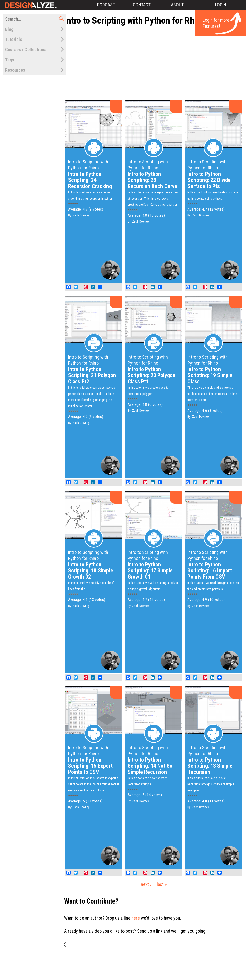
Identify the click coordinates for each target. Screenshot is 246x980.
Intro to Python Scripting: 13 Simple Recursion (210, 766)
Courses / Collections (26, 50)
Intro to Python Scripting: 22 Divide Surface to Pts (209, 180)
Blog (9, 29)
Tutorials (14, 39)
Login (221, 5)
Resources (15, 70)
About (177, 5)
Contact (142, 5)
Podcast (106, 5)
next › (146, 884)
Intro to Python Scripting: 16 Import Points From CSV (210, 571)
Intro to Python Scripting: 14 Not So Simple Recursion (150, 766)
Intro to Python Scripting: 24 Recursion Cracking (90, 180)
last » (162, 884)
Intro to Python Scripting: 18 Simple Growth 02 (91, 571)
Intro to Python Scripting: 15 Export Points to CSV (90, 766)
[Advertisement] (157, 63)
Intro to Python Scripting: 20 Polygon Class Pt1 (152, 375)
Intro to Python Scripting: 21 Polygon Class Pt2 (92, 375)
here (136, 918)
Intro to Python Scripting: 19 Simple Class (210, 375)
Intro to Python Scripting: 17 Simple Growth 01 (150, 571)
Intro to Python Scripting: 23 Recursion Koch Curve (152, 180)
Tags (10, 60)
